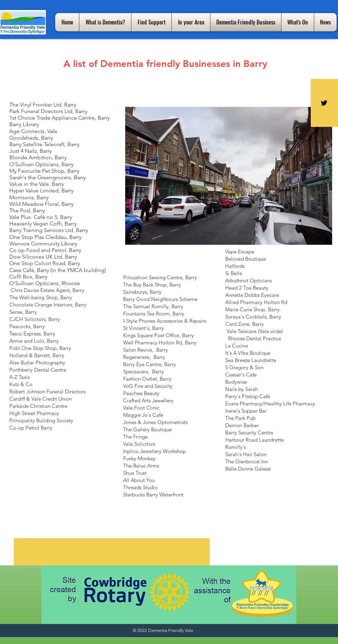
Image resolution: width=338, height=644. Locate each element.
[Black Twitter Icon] (324, 103)
